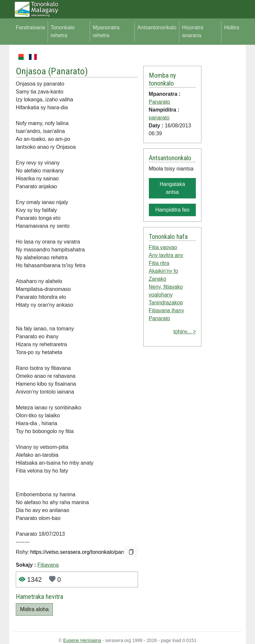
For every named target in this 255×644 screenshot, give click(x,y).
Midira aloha (34, 609)
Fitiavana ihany (167, 310)
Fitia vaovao (163, 247)
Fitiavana (48, 565)
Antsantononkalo (157, 27)
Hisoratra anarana (193, 31)
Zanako (158, 279)
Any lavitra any (166, 255)
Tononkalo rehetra (63, 31)
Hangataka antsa (172, 188)
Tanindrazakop (166, 303)
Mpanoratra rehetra (106, 31)
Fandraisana (30, 27)
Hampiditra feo (172, 210)
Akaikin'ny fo (163, 271)
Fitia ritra (159, 263)
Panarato (68, 71)
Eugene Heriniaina (82, 640)
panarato (159, 118)
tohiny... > (185, 332)
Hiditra (232, 27)
